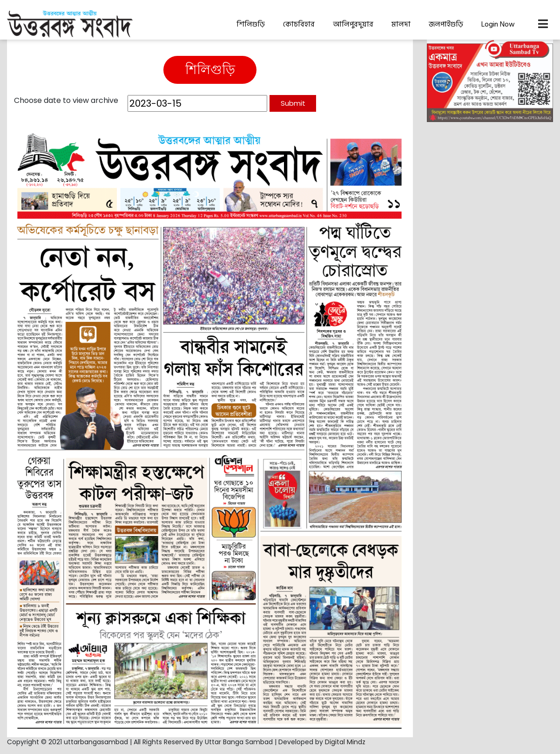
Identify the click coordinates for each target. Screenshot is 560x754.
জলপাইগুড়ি (446, 24)
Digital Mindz (345, 742)
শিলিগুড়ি (251, 24)
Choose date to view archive (66, 100)
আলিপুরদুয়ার (353, 24)
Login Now (498, 24)
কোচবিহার (299, 24)
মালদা (401, 24)
